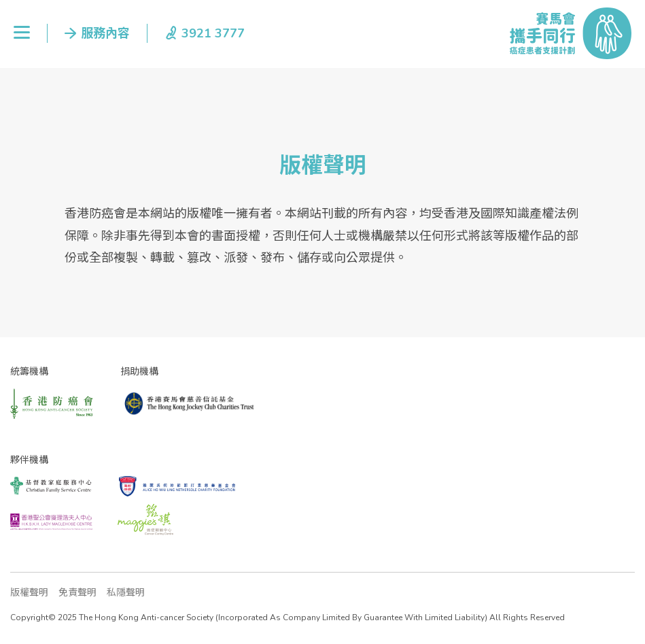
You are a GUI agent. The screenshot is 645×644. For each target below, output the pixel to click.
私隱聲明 (126, 593)
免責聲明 (77, 593)
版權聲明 (29, 593)
